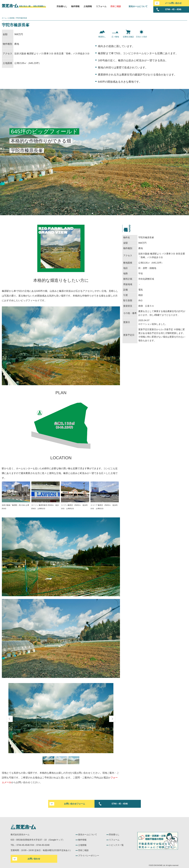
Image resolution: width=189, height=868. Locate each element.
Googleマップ (56, 840)
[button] (186, 152)
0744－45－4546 (173, 9)
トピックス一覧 (116, 845)
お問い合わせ (34, 859)
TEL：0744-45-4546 (20, 845)
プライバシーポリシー (89, 856)
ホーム (4, 18)
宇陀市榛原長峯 (21, 18)
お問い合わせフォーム (75, 804)
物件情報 (75, 6)
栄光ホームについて (138, 6)
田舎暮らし (62, 6)
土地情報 (88, 6)
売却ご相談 (116, 6)
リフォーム (101, 6)
